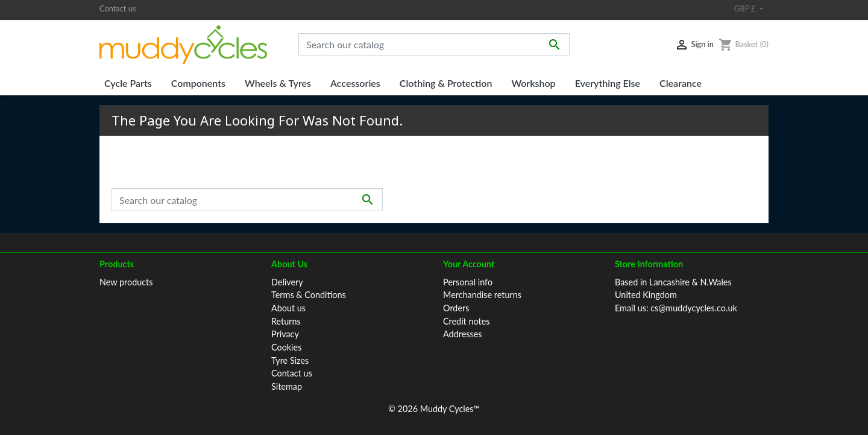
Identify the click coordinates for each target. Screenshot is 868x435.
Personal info (468, 282)
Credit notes (466, 321)
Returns (286, 321)
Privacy (285, 334)
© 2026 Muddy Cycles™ (434, 409)
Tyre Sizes (290, 360)
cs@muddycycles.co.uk (694, 308)
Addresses (463, 334)
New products (126, 282)
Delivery (287, 282)
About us (288, 308)
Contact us (118, 8)
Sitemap (287, 386)
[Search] (434, 45)
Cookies (286, 347)
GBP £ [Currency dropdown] (746, 8)
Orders (456, 308)
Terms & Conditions (309, 295)
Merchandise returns (482, 295)
